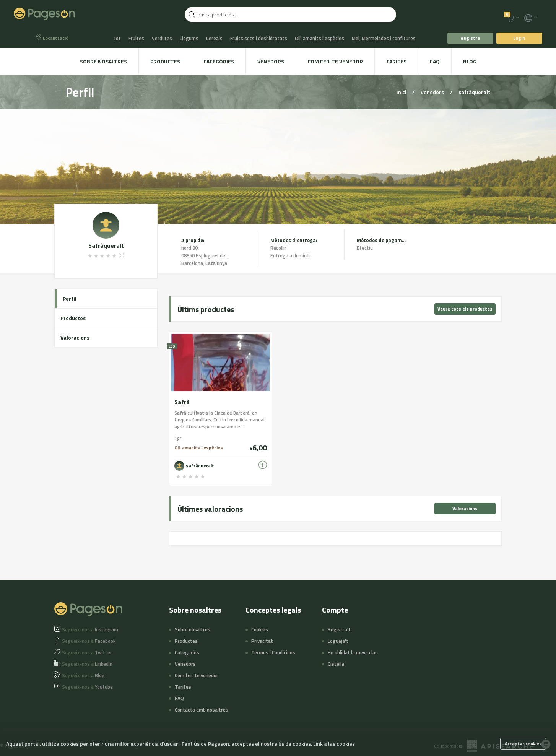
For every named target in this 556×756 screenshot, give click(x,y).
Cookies (260, 629)
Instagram (90, 629)
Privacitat (262, 641)
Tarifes (396, 61)
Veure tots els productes (465, 309)
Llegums (189, 38)
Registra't (339, 629)
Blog (470, 61)
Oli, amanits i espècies (319, 38)
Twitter (87, 652)
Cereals (214, 38)
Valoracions (75, 337)
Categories (219, 61)
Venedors (271, 61)
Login (519, 38)
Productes (165, 61)
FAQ (435, 61)
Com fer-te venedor (335, 61)
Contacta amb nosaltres (202, 710)
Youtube (87, 687)
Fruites (136, 38)
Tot (117, 38)
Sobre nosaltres (103, 61)
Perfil (70, 298)
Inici (402, 92)
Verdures (162, 38)
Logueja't (338, 641)
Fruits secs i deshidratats (259, 38)
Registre (470, 38)
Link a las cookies (334, 744)
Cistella (336, 664)
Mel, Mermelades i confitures (384, 38)
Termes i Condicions (273, 652)
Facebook (89, 641)
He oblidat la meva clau (353, 652)
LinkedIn (87, 664)
